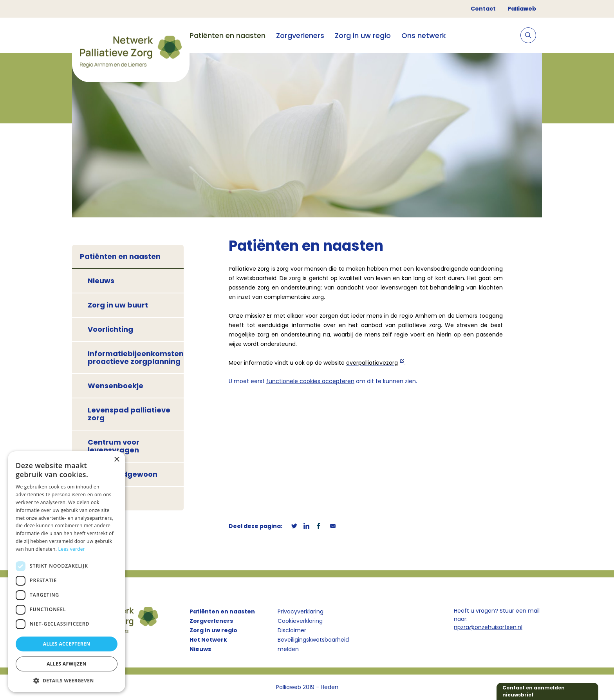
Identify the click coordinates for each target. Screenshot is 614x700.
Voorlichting (110, 329)
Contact (483, 9)
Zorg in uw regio (363, 35)
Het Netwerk (208, 640)
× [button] (116, 460)
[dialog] (67, 572)
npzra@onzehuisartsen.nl (488, 627)
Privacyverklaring (301, 611)
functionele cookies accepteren (310, 381)
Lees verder (72, 549)
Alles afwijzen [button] (67, 664)
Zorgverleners (300, 35)
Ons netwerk (424, 35)
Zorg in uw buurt (118, 305)
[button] (67, 680)
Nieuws (101, 281)
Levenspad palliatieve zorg (129, 414)
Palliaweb (522, 9)
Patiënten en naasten (228, 35)
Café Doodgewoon (123, 474)
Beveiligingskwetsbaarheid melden (313, 644)
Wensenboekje (116, 386)
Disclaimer (292, 630)
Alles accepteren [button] (67, 644)
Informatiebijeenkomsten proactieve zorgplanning (136, 357)
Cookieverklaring (300, 621)
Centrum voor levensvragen (114, 446)
